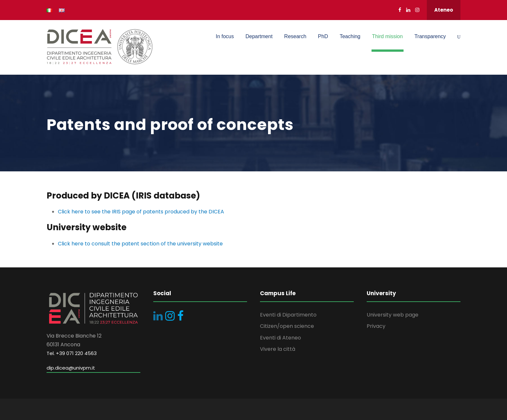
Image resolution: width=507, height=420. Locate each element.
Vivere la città (278, 349)
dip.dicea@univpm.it (71, 368)
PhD (323, 36)
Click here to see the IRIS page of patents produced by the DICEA (141, 212)
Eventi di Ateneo (280, 338)
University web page (393, 315)
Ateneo (444, 10)
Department (259, 36)
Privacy (376, 326)
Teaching (350, 36)
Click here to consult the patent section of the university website (140, 244)
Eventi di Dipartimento (288, 315)
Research (295, 36)
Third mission (388, 36)
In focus (225, 36)
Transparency (430, 36)
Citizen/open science (287, 326)
